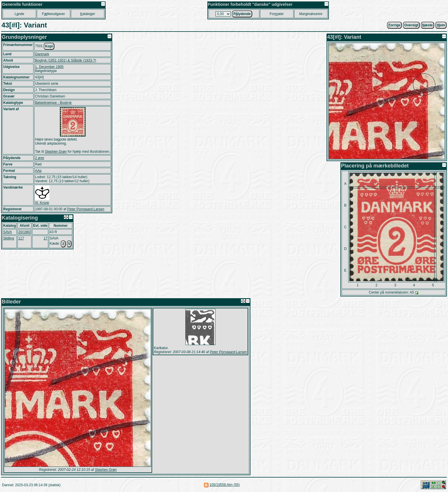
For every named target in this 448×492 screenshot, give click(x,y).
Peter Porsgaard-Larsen (86, 209)
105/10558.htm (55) (225, 485)
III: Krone (42, 203)
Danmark (42, 54)
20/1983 (24, 232)
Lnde (19, 14)
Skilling (9, 238)
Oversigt (411, 25)
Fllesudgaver (53, 14)
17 (45, 238)
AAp (38, 171)
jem (441, 25)
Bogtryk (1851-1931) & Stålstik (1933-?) (66, 60)
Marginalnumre (311, 14)
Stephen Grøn (56, 152)
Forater (277, 14)
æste (428, 25)
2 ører (40, 158)
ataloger (87, 14)
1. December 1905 (49, 67)
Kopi (49, 46)
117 (21, 238)
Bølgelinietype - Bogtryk (53, 103)
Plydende (242, 14)
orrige (394, 25)
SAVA (8, 232)
